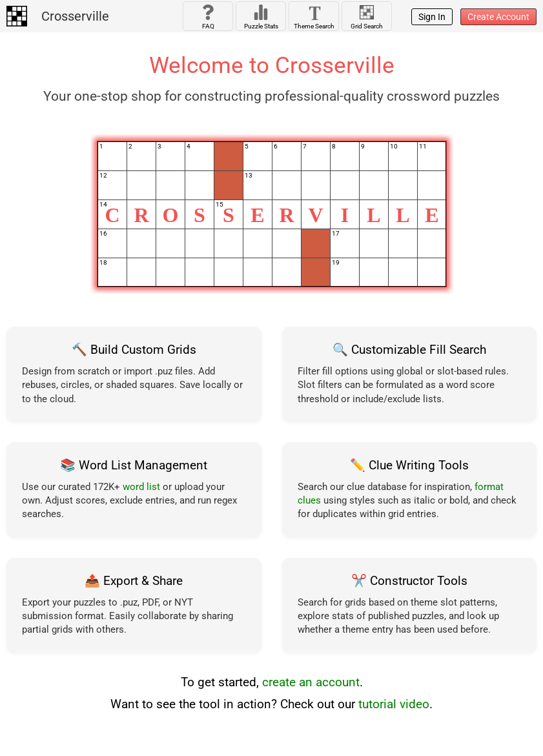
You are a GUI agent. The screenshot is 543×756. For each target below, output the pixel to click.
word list (141, 487)
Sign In (432, 17)
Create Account (498, 17)
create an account (311, 682)
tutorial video (394, 704)
